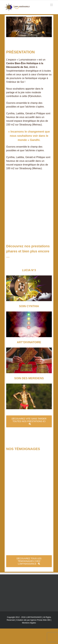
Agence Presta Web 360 (40, 620)
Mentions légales (29, 623)
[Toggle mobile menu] (52, 5)
